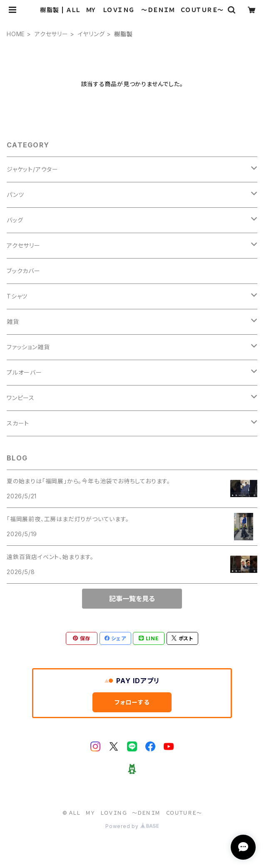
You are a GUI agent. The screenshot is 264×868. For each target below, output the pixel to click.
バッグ (15, 220)
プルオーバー (24, 372)
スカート (18, 423)
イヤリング (91, 34)
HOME (16, 34)
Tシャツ (17, 296)
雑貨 (13, 322)
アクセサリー (51, 34)
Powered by (132, 826)
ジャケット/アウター (32, 169)
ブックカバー (24, 271)
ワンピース (21, 398)
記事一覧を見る (132, 599)
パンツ (15, 195)
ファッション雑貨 (28, 347)
